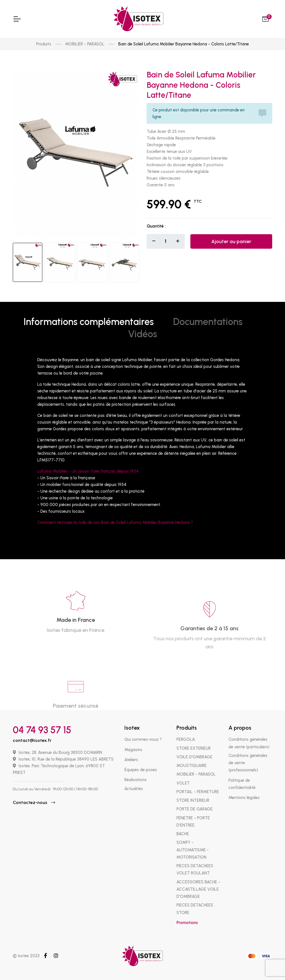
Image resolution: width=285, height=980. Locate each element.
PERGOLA (186, 739)
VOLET (183, 783)
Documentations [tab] (208, 322)
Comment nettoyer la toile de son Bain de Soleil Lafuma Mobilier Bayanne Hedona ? (115, 522)
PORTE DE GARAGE (195, 809)
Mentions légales (244, 798)
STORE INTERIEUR (193, 800)
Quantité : (156, 226)
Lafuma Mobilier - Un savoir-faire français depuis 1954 (88, 471)
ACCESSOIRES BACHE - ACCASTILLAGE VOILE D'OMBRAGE (198, 889)
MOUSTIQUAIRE (191, 766)
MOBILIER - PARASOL (85, 44)
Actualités (134, 789)
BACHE (183, 834)
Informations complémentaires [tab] (89, 322)
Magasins (133, 750)
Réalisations (136, 780)
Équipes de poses (141, 770)
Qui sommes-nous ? (143, 739)
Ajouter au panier (231, 241)
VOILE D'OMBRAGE (194, 757)
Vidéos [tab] (142, 334)
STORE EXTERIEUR (194, 748)
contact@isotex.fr (32, 740)
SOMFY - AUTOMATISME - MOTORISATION (193, 850)
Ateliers (131, 760)
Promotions (187, 923)
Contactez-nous (34, 802)
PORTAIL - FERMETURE (198, 792)
